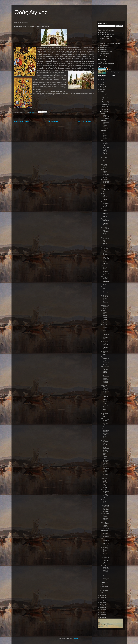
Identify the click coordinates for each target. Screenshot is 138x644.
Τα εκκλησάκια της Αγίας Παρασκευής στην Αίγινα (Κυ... (105, 433)
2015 (102, 89)
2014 (102, 87)
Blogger (76, 638)
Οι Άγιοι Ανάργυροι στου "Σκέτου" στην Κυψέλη (105, 134)
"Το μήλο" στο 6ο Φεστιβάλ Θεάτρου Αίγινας (105, 517)
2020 (102, 602)
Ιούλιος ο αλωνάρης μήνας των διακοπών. (105, 116)
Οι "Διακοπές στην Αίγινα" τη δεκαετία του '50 (105, 370)
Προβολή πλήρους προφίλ (114, 72)
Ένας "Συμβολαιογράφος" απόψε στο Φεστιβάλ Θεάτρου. (105, 379)
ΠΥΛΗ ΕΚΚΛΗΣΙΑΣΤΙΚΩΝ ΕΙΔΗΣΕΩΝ (110, 43)
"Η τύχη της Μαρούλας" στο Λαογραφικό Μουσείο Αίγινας (105, 281)
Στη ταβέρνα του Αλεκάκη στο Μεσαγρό (105, 290)
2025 (102, 615)
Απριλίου (104, 104)
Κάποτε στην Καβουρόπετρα (105, 190)
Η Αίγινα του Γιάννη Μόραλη (105, 501)
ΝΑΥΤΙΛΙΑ (103, 41)
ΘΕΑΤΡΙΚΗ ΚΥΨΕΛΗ (106, 37)
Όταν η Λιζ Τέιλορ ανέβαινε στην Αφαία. (105, 327)
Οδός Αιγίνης (31, 12)
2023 (102, 610)
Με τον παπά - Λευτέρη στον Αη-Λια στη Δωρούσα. (105, 398)
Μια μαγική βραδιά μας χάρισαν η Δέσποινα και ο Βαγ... (105, 525)
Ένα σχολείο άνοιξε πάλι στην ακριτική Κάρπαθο (105, 260)
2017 (102, 595)
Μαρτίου (104, 102)
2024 (102, 612)
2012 (102, 82)
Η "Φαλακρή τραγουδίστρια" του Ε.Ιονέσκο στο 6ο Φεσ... (105, 551)
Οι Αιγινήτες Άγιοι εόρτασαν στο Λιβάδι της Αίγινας (105, 534)
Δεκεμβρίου (105, 591)
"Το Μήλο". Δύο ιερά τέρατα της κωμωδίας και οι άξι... (105, 569)
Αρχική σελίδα (53, 121)
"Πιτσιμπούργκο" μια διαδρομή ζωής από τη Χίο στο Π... (105, 423)
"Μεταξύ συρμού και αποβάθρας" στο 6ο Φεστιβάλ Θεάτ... (105, 494)
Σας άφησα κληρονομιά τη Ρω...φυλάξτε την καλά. (105, 407)
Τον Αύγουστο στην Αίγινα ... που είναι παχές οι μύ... (105, 560)
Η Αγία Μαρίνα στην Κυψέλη (104, 313)
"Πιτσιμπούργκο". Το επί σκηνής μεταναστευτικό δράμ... (105, 508)
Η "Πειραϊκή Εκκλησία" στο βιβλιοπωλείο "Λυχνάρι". (105, 251)
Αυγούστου (105, 575)
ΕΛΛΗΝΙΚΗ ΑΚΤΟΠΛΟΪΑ (107, 35)
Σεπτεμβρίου (105, 579)
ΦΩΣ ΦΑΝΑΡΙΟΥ (105, 45)
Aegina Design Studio (106, 47)
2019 (102, 600)
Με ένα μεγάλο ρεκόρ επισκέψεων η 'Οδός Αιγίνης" (105, 173)
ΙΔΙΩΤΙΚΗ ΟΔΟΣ (104, 39)
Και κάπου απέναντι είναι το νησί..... (105, 160)
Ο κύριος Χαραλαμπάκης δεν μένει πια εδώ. (105, 336)
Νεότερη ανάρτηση (22, 121)
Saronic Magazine (105, 56)
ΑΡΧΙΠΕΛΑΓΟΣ (104, 32)
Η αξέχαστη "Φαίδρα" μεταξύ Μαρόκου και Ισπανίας (105, 299)
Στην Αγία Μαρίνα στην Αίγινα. (104, 320)
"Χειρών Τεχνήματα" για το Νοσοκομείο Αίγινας (105, 542)
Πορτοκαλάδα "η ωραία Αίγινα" (105, 307)
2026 (102, 617)
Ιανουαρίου (105, 94)
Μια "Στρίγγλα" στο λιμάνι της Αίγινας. (105, 143)
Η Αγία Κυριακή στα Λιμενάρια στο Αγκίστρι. (105, 213)
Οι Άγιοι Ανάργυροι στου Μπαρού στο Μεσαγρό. (105, 124)
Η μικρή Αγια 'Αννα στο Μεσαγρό (105, 415)
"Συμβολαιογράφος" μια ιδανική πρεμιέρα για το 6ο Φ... (105, 472)
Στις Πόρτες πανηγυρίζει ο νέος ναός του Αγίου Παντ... (105, 462)
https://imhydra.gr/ (105, 54)
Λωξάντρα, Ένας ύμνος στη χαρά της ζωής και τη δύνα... (105, 389)
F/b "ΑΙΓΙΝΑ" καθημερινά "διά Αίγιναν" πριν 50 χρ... (105, 241)
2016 (102, 92)
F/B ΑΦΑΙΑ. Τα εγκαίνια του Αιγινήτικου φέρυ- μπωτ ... (105, 231)
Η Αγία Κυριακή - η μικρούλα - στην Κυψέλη (105, 197)
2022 (102, 607)
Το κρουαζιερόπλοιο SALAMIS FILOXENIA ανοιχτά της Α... (105, 270)
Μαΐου (104, 107)
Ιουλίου (104, 112)
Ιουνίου (104, 109)
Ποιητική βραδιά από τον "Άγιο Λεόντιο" (105, 204)
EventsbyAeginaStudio (106, 52)
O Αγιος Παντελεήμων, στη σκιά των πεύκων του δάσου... (105, 452)
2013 (102, 84)
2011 (102, 80)
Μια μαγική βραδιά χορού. (104, 166)
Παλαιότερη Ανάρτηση (86, 121)
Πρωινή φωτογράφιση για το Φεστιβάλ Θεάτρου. (105, 222)
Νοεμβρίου (105, 587)
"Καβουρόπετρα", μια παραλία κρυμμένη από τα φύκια (105, 151)
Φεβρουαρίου (105, 98)
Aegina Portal (104, 49)
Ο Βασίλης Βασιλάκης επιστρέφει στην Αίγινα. (105, 183)
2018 (102, 598)
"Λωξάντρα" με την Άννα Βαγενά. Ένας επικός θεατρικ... (105, 483)
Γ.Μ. (110, 69)
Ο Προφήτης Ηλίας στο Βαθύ (105, 353)
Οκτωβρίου (105, 583)
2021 (102, 605)
